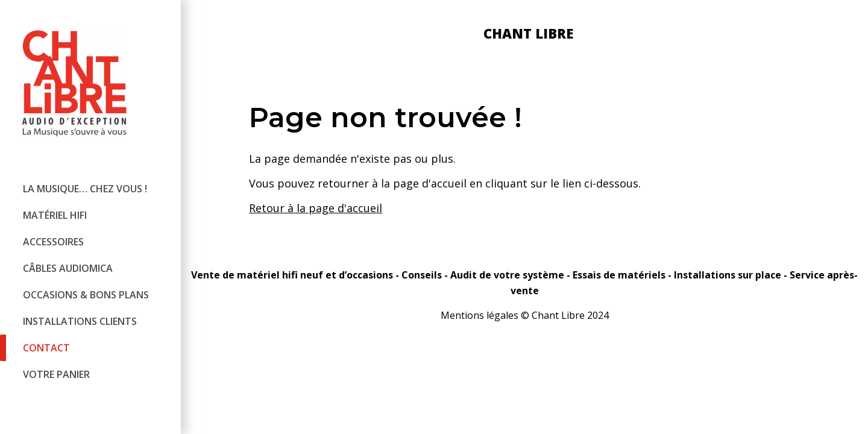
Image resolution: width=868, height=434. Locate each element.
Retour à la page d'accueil (316, 208)
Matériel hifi (55, 215)
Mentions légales (480, 315)
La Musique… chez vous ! (85, 189)
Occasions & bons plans (86, 295)
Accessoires (53, 242)
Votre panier (56, 374)
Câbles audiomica (68, 268)
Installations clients (80, 321)
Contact (46, 348)
